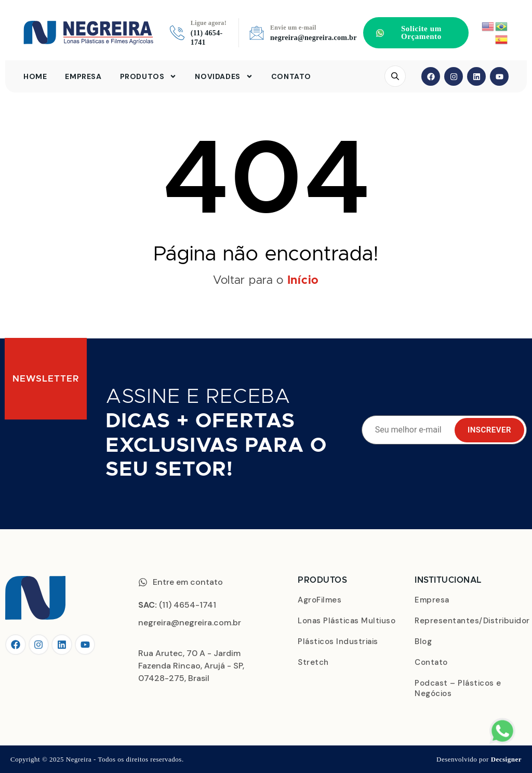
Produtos (149, 76)
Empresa (83, 76)
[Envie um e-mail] (257, 33)
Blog (423, 641)
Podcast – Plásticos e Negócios (458, 688)
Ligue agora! (209, 23)
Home (35, 76)
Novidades (224, 76)
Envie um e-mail (293, 28)
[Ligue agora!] (177, 33)
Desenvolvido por (479, 759)
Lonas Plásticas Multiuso (347, 621)
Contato (291, 76)
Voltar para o (266, 281)
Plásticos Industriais (338, 641)
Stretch (313, 662)
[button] (416, 33)
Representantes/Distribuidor (471, 621)
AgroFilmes (320, 600)
